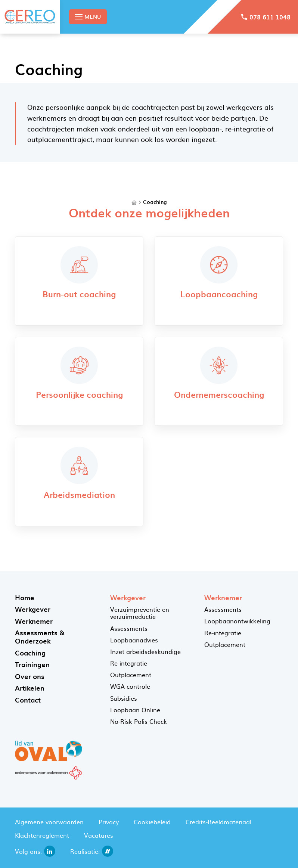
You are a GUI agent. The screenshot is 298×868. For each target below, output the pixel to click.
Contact (28, 700)
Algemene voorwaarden (49, 822)
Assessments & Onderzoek (40, 637)
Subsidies (124, 698)
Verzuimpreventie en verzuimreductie (140, 613)
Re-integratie (129, 663)
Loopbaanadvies (134, 640)
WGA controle (130, 686)
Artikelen (30, 688)
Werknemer (34, 621)
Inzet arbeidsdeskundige (145, 651)
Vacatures (99, 835)
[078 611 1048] (266, 17)
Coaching (155, 202)
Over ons (30, 676)
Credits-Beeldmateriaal (218, 822)
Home (25, 597)
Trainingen (32, 664)
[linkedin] (50, 851)
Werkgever (33, 609)
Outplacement (131, 675)
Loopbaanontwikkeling (237, 621)
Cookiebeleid (152, 822)
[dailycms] (108, 851)
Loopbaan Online (135, 710)
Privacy (109, 822)
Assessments (129, 628)
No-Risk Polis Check (139, 721)
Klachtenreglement (42, 835)
